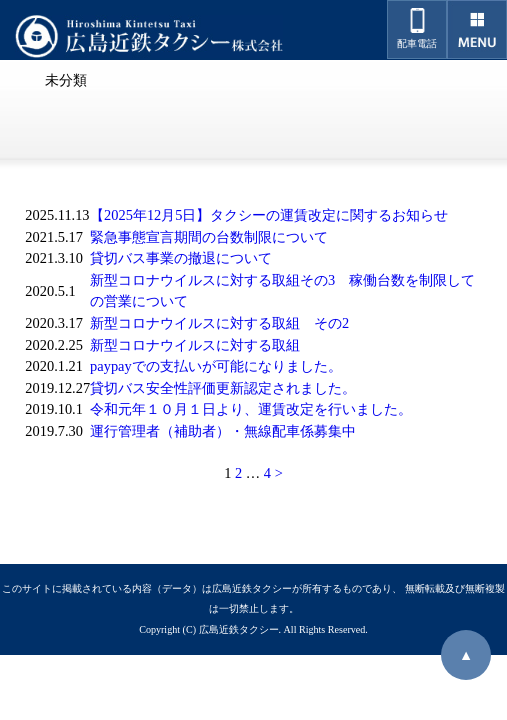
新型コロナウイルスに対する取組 (195, 345)
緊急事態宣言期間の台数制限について (209, 237)
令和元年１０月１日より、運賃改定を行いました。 (251, 409)
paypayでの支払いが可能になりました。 (216, 366)
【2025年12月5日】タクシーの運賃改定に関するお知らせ (269, 215)
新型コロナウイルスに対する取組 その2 (219, 323)
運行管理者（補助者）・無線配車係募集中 (223, 431)
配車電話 (417, 28)
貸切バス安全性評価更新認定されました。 (223, 388)
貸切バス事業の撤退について (181, 258)
